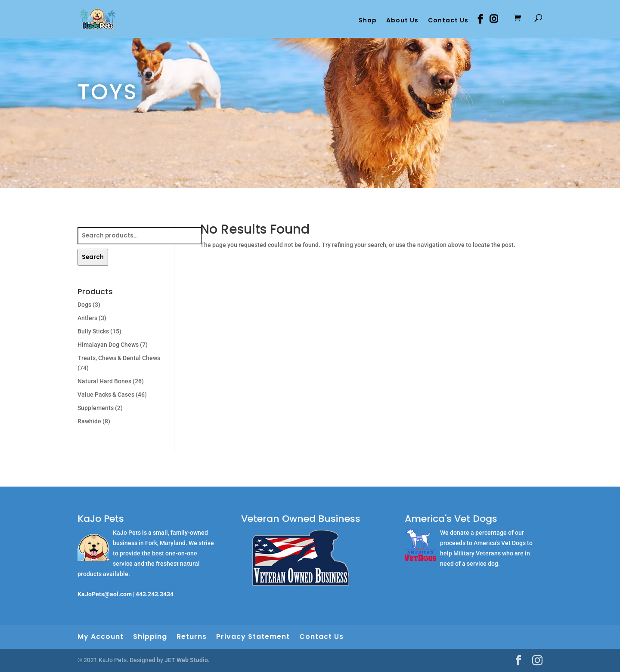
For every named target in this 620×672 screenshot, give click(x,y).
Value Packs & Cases (106, 395)
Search (93, 257)
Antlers (87, 318)
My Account (101, 637)
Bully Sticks (93, 331)
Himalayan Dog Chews (108, 345)
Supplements (96, 408)
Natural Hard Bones (104, 381)
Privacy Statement (253, 637)
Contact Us (448, 21)
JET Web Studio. (187, 660)
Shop (368, 21)
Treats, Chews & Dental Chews (119, 358)
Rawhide (89, 421)
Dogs (84, 305)
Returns (192, 637)
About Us (402, 21)
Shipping (150, 637)
